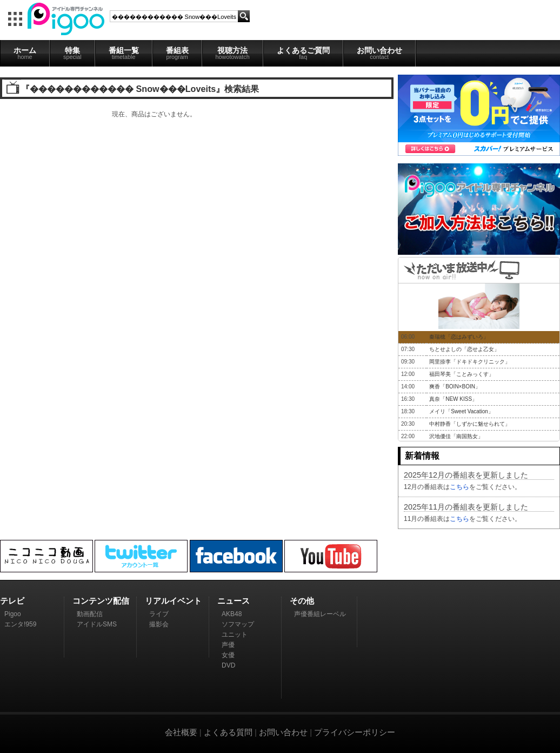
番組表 (177, 53)
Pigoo (13, 614)
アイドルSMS (97, 624)
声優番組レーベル (320, 614)
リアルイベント (173, 601)
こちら (459, 487)
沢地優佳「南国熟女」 (456, 436)
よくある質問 (228, 732)
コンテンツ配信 (101, 601)
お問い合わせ (379, 53)
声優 (228, 645)
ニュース (234, 601)
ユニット (235, 635)
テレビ (12, 601)
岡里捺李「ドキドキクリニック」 (470, 362)
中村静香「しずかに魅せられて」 (470, 424)
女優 (228, 655)
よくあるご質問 (303, 53)
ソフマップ (238, 624)
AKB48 (232, 614)
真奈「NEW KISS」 (453, 399)
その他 (302, 601)
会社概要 (181, 732)
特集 (72, 53)
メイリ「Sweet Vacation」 (461, 411)
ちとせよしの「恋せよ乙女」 (464, 349)
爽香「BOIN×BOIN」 (455, 387)
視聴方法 (233, 53)
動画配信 (90, 614)
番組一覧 (124, 53)
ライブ (159, 614)
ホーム (25, 53)
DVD (228, 665)
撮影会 (159, 624)
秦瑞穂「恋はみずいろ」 (459, 337)
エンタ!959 (20, 624)
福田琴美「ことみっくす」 (462, 374)
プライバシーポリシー (355, 732)
